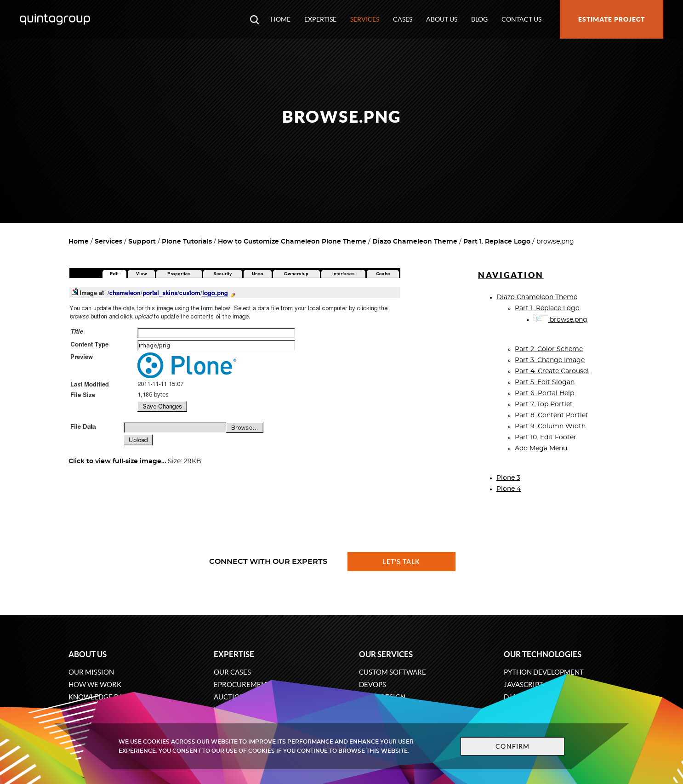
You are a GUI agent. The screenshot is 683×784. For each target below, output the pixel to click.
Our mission (91, 672)
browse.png (560, 320)
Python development (544, 672)
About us (442, 19)
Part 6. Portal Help (544, 393)
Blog (479, 19)
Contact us (521, 19)
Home (281, 19)
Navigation (511, 275)
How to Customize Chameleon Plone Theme (292, 242)
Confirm (512, 746)
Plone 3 (508, 478)
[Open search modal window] (255, 19)
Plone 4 (509, 489)
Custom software (393, 672)
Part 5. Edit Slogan (545, 382)
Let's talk (402, 562)
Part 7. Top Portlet (544, 404)
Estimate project (612, 19)
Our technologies (543, 654)
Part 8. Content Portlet (552, 415)
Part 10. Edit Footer (546, 437)
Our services (386, 654)
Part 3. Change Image (550, 360)
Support (142, 242)
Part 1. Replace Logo (497, 242)
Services (365, 19)
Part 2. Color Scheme (549, 349)
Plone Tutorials (187, 242)
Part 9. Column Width (550, 426)
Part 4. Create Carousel (552, 371)
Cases (403, 19)
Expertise (320, 19)
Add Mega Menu (541, 449)
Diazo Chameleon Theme (415, 242)
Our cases (232, 672)
